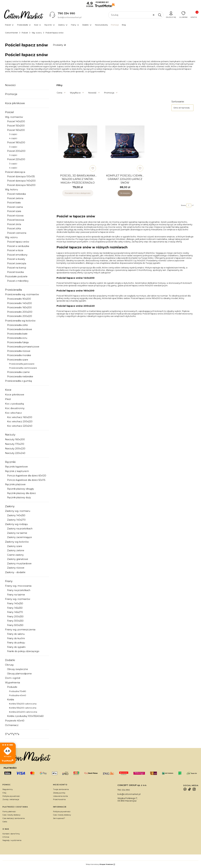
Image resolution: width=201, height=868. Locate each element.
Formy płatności (9, 812)
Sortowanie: (178, 102)
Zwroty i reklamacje (11, 799)
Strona (183, 205)
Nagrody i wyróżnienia (12, 840)
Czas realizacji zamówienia (14, 818)
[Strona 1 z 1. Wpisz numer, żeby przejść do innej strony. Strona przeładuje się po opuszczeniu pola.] (189, 205)
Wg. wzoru (37, 33)
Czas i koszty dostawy (11, 815)
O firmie (6, 837)
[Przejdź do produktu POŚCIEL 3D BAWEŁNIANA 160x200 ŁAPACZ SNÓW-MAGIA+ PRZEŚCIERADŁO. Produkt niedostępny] (78, 145)
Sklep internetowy (99, 864)
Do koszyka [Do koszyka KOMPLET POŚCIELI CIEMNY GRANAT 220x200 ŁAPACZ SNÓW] (125, 193)
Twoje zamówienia (61, 789)
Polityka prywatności (11, 796)
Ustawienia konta (60, 796)
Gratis (5, 822)
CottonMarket (11, 33)
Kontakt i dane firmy (11, 834)
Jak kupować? (59, 818)
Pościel (25, 33)
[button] (160, 15)
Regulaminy (8, 789)
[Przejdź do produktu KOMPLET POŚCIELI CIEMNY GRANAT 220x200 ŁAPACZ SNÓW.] (125, 145)
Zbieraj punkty (59, 793)
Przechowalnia (59, 799)
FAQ (4, 793)
